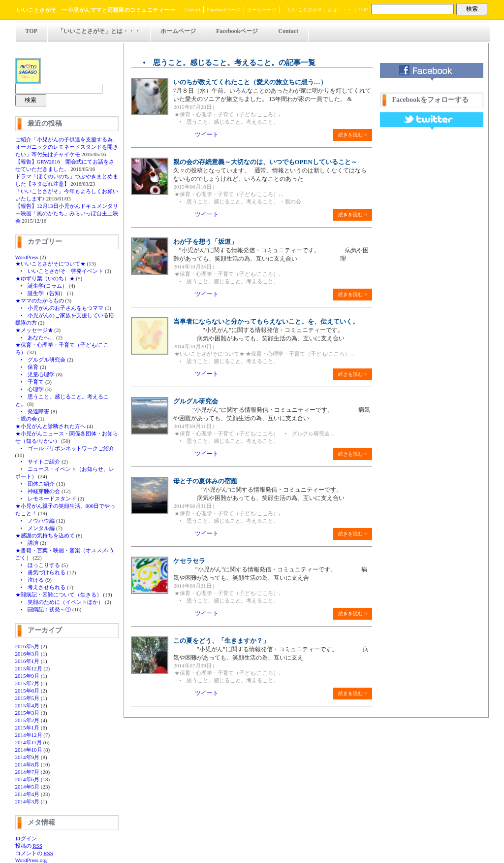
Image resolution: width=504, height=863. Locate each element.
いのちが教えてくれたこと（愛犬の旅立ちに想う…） (250, 82)
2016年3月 (28, 654)
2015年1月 (28, 728)
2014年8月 (28, 764)
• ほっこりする (38, 565)
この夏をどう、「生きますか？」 (221, 641)
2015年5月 (28, 698)
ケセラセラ (189, 561)
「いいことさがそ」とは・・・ (317, 10)
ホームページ (262, 10)
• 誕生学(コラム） (42, 286)
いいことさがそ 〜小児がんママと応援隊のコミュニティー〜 (96, 10)
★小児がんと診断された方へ (50, 426)
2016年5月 (28, 646)
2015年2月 (28, 720)
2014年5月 (28, 787)
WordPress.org (31, 860)
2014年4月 (28, 794)
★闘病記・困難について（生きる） (59, 595)
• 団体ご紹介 (35, 484)
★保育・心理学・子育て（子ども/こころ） (226, 114)
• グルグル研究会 (41, 360)
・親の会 (26, 419)
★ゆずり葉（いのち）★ (45, 278)
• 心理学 (30, 389)
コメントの (34, 853)
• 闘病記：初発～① (43, 609)
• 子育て (30, 382)
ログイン (26, 838)
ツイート (207, 134)
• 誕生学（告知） (41, 293)
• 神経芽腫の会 (38, 491)
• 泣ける (30, 580)
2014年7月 (28, 772)
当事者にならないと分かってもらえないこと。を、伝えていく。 (266, 321)
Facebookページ (224, 10)
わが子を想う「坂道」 (205, 242)
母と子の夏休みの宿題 (205, 481)
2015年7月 (28, 683)
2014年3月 (28, 801)
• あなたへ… (35, 337)
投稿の (29, 846)
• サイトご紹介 (38, 462)
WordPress (27, 257)
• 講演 (27, 543)
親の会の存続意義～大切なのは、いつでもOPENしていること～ (265, 162)
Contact (193, 10)
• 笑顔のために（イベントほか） (60, 602)
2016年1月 (28, 661)
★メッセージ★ (34, 330)
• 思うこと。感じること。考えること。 (227, 122)
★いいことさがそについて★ (50, 264)
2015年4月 (28, 705)
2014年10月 (29, 750)
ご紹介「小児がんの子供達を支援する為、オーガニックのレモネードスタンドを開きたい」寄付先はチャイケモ (67, 147)
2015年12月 (29, 668)
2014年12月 (29, 735)
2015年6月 (28, 691)
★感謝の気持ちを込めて (45, 535)
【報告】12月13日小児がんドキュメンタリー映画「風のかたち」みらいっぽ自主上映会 (67, 213)
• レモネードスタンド (46, 498)
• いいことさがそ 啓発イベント (60, 271)
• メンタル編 (35, 528)
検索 (472, 9)
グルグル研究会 (196, 401)
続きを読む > (352, 135)
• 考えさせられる (41, 587)
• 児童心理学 (35, 374)
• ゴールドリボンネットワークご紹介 (65, 448)
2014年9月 (28, 757)
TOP (363, 10)
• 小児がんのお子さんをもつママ (60, 308)
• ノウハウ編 (35, 521)
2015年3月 (28, 713)
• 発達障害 (32, 411)
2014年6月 (28, 779)
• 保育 (27, 367)
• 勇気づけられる (41, 572)
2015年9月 (28, 676)
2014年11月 (29, 742)
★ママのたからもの (40, 300)
